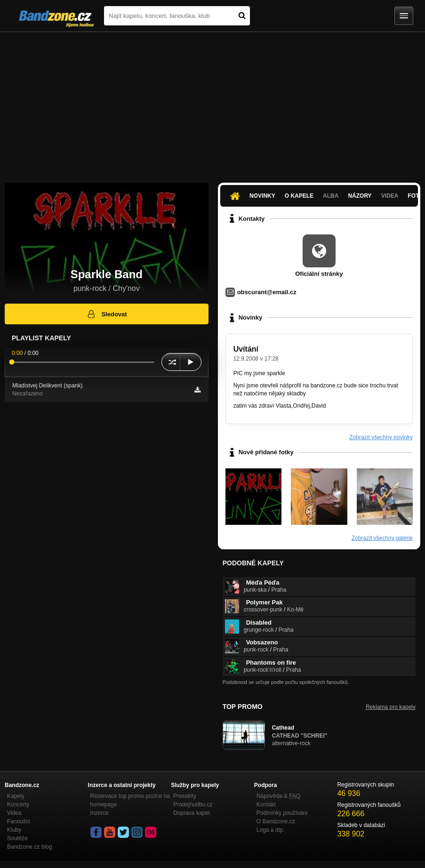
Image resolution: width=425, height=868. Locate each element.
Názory (360, 196)
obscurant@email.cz (267, 292)
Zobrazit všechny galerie (382, 538)
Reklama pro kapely (391, 707)
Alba (331, 196)
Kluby (14, 830)
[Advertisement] (212, 103)
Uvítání (246, 349)
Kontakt (266, 804)
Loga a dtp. (271, 830)
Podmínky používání (282, 813)
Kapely (16, 796)
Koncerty (18, 804)
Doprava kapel (191, 813)
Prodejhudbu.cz (193, 804)
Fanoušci (19, 821)
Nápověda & (278, 796)
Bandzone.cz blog (29, 847)
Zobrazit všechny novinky (381, 437)
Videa (390, 196)
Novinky (262, 196)
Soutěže (17, 838)
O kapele (299, 196)
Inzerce (100, 813)
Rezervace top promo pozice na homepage (130, 800)
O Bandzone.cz (276, 821)
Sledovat (107, 314)
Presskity (185, 796)
